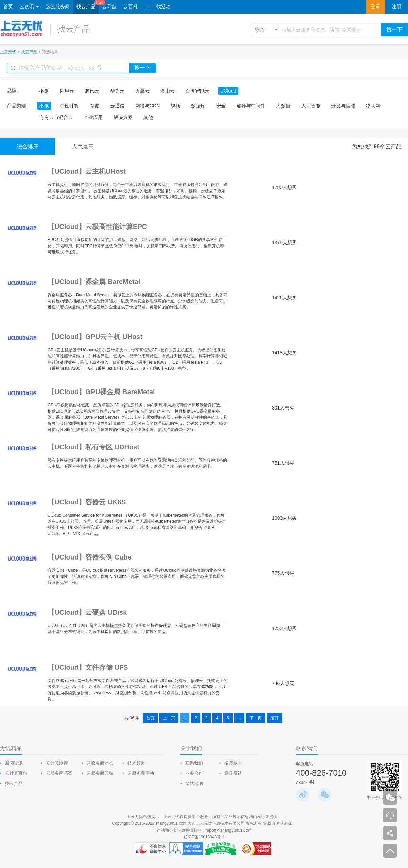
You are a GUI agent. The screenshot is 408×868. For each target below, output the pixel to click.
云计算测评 (57, 763)
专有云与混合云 (56, 117)
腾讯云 (92, 91)
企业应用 (93, 117)
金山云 (168, 91)
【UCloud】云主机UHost (87, 171)
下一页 (256, 718)
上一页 (169, 718)
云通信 (117, 106)
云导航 (109, 7)
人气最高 (83, 146)
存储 (95, 106)
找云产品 (86, 7)
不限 (44, 91)
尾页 (274, 718)
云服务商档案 (59, 773)
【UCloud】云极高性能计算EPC (97, 227)
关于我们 (191, 748)
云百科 (131, 7)
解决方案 (123, 117)
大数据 (283, 106)
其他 (148, 117)
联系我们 (194, 763)
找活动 (164, 7)
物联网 (373, 106)
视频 (175, 106)
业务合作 (194, 773)
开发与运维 (343, 106)
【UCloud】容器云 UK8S (87, 502)
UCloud (228, 91)
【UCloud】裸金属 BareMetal (94, 282)
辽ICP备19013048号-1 (204, 837)
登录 (375, 7)
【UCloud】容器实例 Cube (90, 557)
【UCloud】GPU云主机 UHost (95, 337)
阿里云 (67, 91)
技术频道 (136, 763)
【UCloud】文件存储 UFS (88, 667)
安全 (221, 106)
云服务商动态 (100, 763)
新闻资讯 (14, 763)
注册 (396, 7)
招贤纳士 (233, 763)
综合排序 (28, 146)
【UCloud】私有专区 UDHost (93, 447)
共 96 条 (132, 718)
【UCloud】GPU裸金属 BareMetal (101, 392)
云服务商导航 (100, 773)
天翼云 (142, 91)
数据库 (198, 106)
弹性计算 (69, 106)
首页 (8, 7)
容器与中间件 (251, 106)
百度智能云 (198, 91)
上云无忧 (8, 52)
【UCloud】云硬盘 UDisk (87, 612)
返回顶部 (390, 851)
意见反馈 (233, 773)
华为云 (117, 91)
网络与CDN (148, 106)
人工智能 (311, 106)
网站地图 (194, 783)
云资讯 (29, 7)
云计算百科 (16, 773)
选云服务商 (58, 7)
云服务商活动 (141, 773)
